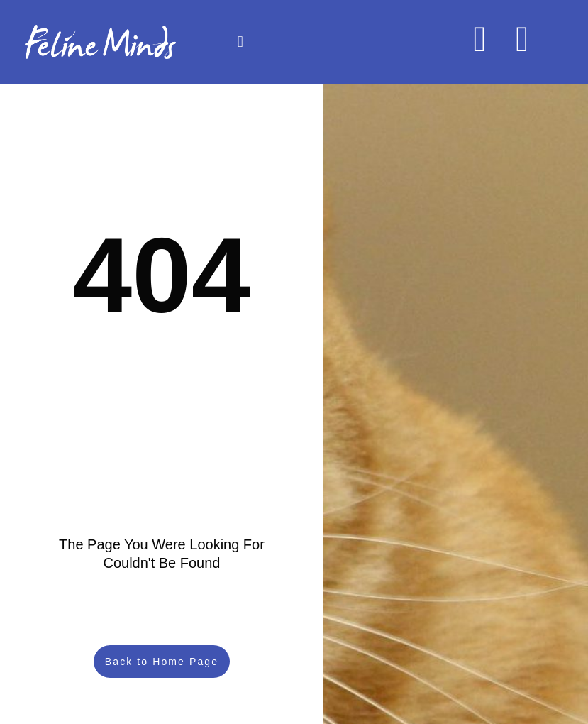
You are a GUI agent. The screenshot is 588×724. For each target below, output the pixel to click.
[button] (240, 42)
